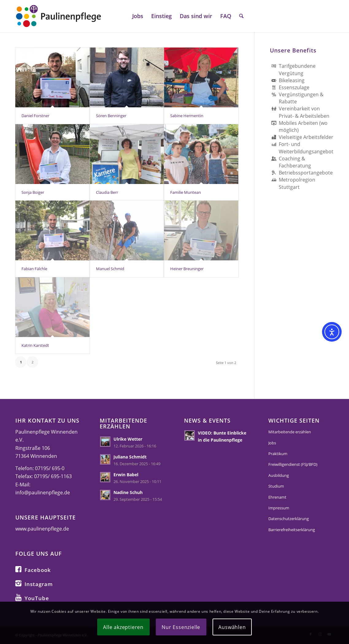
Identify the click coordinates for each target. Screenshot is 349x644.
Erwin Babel (126, 475)
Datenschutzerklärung (289, 519)
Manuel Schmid (110, 269)
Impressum (279, 508)
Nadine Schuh (128, 492)
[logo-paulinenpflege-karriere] (58, 16)
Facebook (38, 570)
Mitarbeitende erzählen (290, 432)
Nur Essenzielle (181, 627)
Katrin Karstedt (35, 345)
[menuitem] (138, 16)
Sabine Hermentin (187, 116)
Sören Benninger (111, 116)
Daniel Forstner (35, 116)
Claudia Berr (107, 192)
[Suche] (241, 16)
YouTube (37, 598)
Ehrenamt (277, 497)
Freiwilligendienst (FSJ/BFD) (293, 464)
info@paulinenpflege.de (43, 493)
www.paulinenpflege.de (42, 529)
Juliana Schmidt (130, 457)
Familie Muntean (186, 192)
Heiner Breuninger (187, 269)
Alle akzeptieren (123, 627)
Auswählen (232, 627)
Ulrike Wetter (128, 439)
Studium (276, 486)
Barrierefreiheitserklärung (292, 530)
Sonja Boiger (33, 192)
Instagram (39, 584)
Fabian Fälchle (34, 269)
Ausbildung (279, 475)
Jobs (272, 443)
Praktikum (278, 454)
